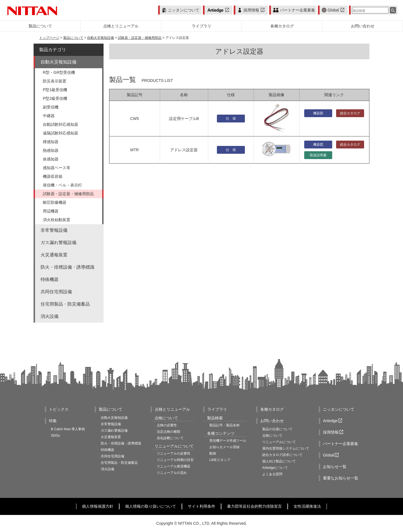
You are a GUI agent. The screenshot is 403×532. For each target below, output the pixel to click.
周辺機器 (51, 211)
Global (334, 10)
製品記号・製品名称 (224, 425)
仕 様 (231, 119)
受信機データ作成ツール (228, 441)
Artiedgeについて (275, 468)
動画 (213, 453)
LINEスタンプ (220, 460)
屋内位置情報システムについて (286, 448)
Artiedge (333, 421)
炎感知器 (51, 159)
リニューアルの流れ (172, 473)
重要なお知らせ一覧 (341, 478)
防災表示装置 (55, 81)
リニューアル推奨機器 (174, 466)
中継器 (49, 116)
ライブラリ (217, 409)
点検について (272, 436)
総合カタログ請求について (282, 455)
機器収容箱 (53, 176)
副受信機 (51, 107)
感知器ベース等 (57, 168)
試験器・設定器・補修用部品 (140, 38)
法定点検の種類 (168, 432)
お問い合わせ (272, 421)
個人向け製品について (279, 461)
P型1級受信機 (55, 90)
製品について (73, 38)
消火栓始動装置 (57, 220)
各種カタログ (272, 409)
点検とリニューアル (172, 409)
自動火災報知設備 (100, 38)
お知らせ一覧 (335, 467)
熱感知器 (51, 150)
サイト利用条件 (201, 506)
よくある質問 (272, 474)
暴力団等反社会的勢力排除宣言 (254, 506)
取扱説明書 (318, 155)
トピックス (59, 409)
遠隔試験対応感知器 (60, 133)
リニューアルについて (279, 442)
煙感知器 (51, 142)
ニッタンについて (181, 10)
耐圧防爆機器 (55, 202)
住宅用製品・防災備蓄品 (65, 304)
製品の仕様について (277, 429)
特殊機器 (50, 279)
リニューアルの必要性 (174, 453)
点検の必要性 (167, 425)
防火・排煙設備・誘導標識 (67, 267)
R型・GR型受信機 (59, 72)
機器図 (318, 113)
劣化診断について (170, 438)
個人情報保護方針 (98, 506)
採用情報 (252, 10)
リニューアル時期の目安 (175, 460)
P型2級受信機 (55, 98)
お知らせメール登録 (224, 447)
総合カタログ (350, 113)
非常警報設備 (54, 230)
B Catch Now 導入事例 (68, 429)
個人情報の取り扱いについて (151, 506)
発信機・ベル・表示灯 (62, 185)
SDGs (55, 436)
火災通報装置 (54, 255)
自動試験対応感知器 (60, 124)
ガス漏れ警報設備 (58, 243)
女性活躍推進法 (307, 506)
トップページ (49, 38)
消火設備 (50, 316)
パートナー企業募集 (294, 10)
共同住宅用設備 (56, 292)
